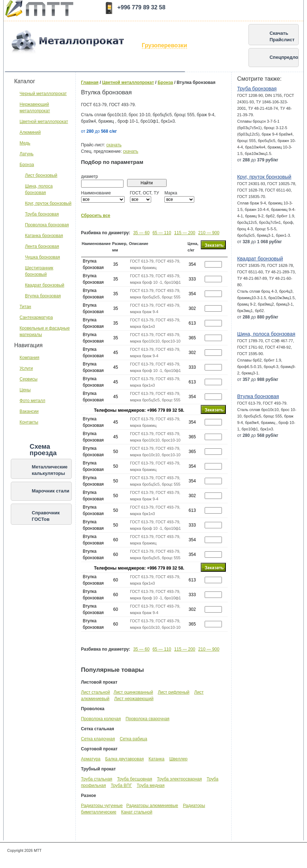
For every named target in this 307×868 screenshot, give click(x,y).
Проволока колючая (101, 719)
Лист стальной (96, 692)
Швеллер (178, 759)
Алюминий (30, 132)
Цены (25, 390)
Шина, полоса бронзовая (266, 334)
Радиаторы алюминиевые (152, 806)
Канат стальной (137, 812)
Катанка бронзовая (44, 236)
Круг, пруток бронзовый (48, 203)
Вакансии (29, 411)
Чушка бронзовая (43, 257)
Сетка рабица (133, 739)
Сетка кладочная (98, 739)
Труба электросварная (179, 779)
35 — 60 (141, 233)
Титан (25, 307)
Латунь (27, 154)
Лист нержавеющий (134, 699)
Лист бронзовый (41, 175)
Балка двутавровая (124, 759)
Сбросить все (96, 216)
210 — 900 (209, 233)
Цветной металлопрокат (44, 122)
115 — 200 (185, 233)
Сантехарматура (36, 317)
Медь (25, 143)
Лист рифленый (173, 692)
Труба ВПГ (121, 786)
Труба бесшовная (135, 779)
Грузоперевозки (164, 45)
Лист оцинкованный (133, 692)
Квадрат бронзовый (45, 285)
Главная (90, 82)
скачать (114, 145)
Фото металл (32, 401)
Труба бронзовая (42, 214)
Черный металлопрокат (43, 94)
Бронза (27, 165)
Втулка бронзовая (43, 296)
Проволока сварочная (148, 719)
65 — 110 (162, 233)
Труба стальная (97, 779)
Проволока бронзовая (47, 225)
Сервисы (29, 379)
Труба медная (151, 786)
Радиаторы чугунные (102, 806)
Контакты (29, 422)
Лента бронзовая (42, 246)
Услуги (26, 368)
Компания (30, 358)
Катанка (157, 759)
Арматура (91, 759)
